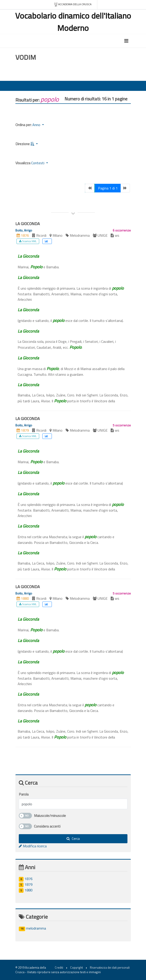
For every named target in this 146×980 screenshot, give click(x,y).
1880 (26, 890)
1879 (26, 884)
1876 (26, 879)
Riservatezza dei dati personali (110, 968)
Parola (24, 794)
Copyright (77, 968)
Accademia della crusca (73, 4)
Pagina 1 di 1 (108, 188)
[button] (34, 144)
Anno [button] (37, 125)
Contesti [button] (38, 163)
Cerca (73, 839)
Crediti (59, 968)
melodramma (32, 928)
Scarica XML (28, 241)
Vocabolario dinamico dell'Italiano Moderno (73, 22)
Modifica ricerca (33, 846)
